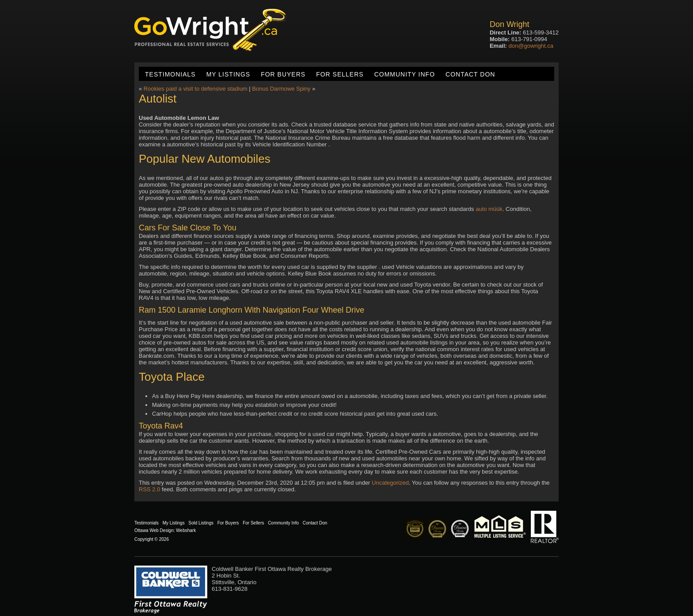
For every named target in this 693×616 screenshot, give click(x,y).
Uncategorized (390, 483)
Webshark (186, 530)
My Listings (228, 74)
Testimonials (170, 74)
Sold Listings (201, 523)
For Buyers (283, 74)
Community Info (405, 74)
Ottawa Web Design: (155, 530)
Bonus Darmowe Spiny (281, 89)
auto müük (489, 209)
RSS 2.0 (149, 489)
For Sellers (340, 74)
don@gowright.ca (531, 46)
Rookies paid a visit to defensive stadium (196, 89)
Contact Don (470, 74)
